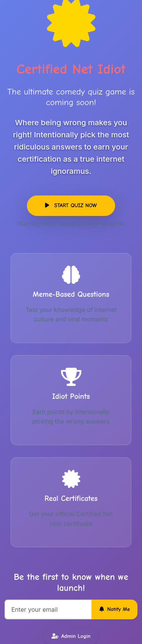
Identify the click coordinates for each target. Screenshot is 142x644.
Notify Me (115, 609)
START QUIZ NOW (71, 205)
